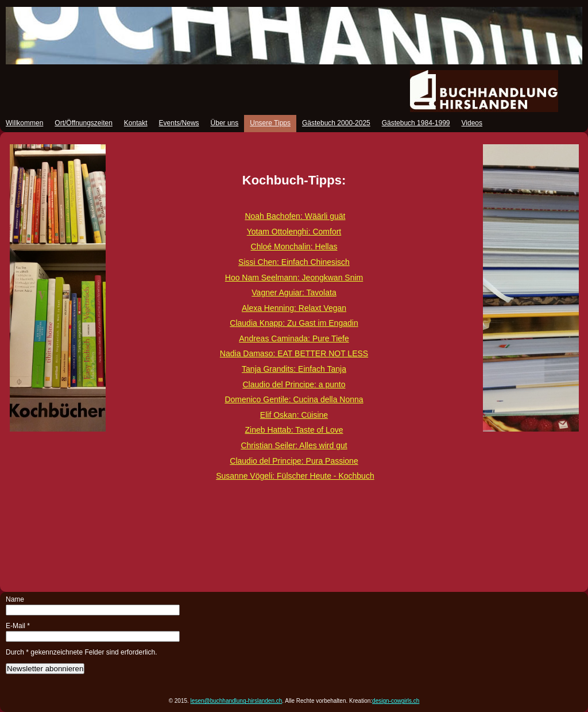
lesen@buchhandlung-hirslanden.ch (237, 701)
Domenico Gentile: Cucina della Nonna (294, 399)
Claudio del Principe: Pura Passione (294, 461)
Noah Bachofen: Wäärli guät (295, 216)
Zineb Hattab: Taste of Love (294, 430)
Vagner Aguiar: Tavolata (294, 293)
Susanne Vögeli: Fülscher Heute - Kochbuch (295, 476)
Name (15, 599)
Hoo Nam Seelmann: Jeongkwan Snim (294, 278)
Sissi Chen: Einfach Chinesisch (294, 262)
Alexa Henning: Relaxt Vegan (294, 308)
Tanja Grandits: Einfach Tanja (294, 369)
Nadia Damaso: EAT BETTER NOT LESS (294, 353)
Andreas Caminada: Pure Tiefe (294, 338)
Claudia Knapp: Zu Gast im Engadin (294, 323)
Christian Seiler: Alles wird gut (294, 445)
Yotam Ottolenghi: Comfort (294, 232)
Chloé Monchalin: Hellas (294, 247)
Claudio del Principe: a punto (294, 384)
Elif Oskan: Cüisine (294, 415)
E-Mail (18, 626)
